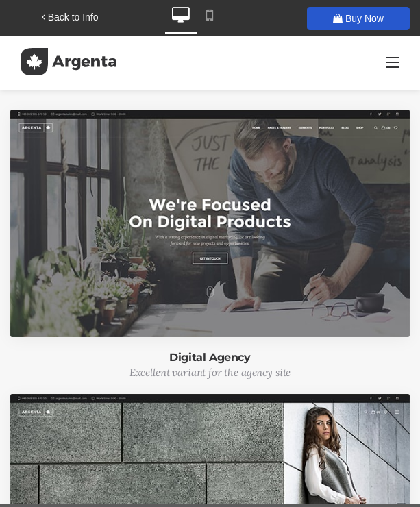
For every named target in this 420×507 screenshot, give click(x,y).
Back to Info (70, 17)
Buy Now (358, 18)
